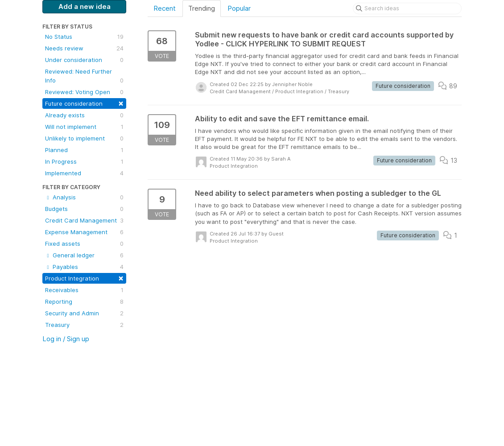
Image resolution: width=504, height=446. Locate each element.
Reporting (84, 301)
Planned (84, 150)
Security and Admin (84, 313)
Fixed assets (84, 244)
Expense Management (84, 232)
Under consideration (84, 60)
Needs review (84, 48)
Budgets (84, 209)
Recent (165, 8)
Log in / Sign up (66, 339)
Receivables (84, 290)
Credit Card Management (84, 220)
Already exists (84, 115)
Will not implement (84, 127)
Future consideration (84, 103)
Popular (239, 8)
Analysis (84, 197)
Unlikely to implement (84, 138)
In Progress (84, 161)
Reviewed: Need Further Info (84, 76)
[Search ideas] (407, 8)
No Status (84, 37)
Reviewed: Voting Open (84, 92)
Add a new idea (85, 6)
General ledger (84, 255)
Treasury (84, 325)
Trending (202, 8)
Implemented (84, 173)
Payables (84, 267)
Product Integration (84, 278)
